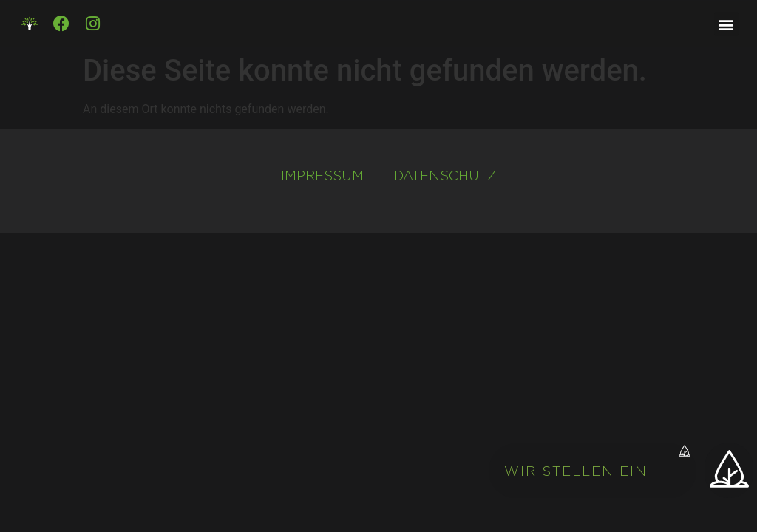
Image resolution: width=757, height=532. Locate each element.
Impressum (322, 175)
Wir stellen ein (576, 471)
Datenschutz (445, 175)
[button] (597, 471)
